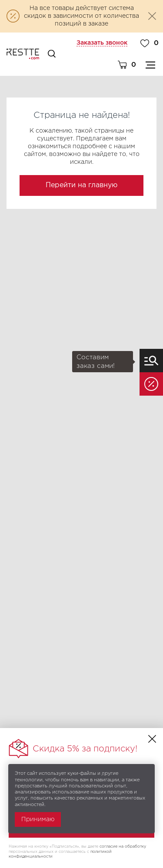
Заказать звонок (102, 43)
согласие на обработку (123, 846)
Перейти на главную (81, 185)
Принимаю (38, 819)
